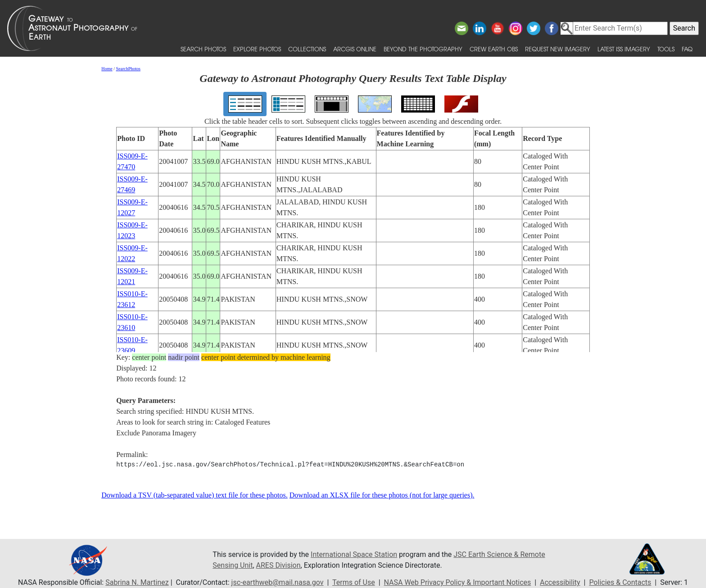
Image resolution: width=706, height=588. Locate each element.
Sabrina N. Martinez (137, 582)
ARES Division (278, 565)
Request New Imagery (558, 49)
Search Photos (203, 49)
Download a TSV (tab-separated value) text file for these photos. (195, 495)
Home (107, 69)
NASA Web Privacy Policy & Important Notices (458, 582)
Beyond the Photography (423, 49)
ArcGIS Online (355, 49)
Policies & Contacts (620, 582)
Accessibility (560, 582)
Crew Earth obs (494, 49)
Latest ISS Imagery (624, 49)
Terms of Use (354, 582)
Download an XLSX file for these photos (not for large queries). (382, 495)
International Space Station (354, 554)
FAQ (687, 49)
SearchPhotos (128, 69)
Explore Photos (257, 49)
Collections (307, 49)
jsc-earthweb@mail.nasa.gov (278, 582)
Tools (666, 49)
